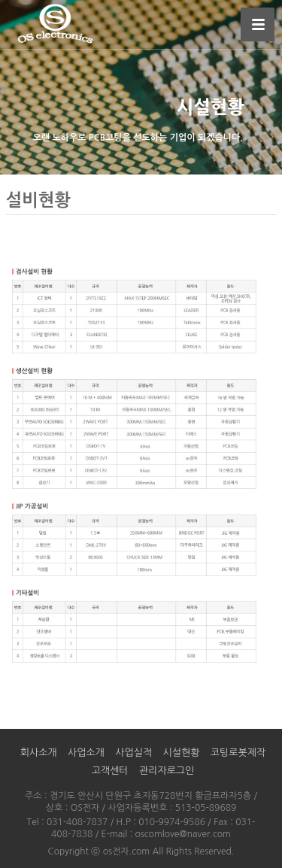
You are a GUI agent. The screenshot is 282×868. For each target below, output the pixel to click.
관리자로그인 (167, 771)
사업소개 (86, 753)
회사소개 (39, 753)
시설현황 (182, 753)
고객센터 (110, 771)
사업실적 (133, 753)
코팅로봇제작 (238, 753)
